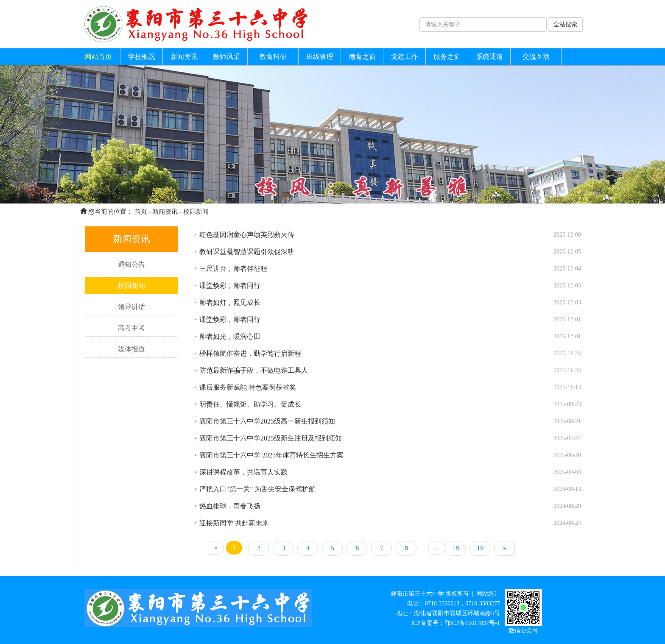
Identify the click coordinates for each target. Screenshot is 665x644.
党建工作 (405, 57)
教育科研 (273, 57)
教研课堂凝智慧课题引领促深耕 (247, 252)
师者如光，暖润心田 (230, 336)
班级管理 (320, 57)
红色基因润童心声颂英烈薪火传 (247, 235)
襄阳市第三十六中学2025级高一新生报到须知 (267, 421)
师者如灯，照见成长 (230, 302)
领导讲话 (131, 307)
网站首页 (98, 57)
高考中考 (131, 328)
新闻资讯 (184, 57)
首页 (141, 212)
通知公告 (131, 264)
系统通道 (489, 57)
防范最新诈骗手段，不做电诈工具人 (254, 370)
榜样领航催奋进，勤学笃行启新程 (250, 353)
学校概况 (142, 57)
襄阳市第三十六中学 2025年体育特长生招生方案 (271, 455)
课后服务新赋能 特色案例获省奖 (248, 387)
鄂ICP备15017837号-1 (472, 623)
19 (480, 548)
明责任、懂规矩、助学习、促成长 (250, 404)
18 (455, 548)
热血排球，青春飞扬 (230, 506)
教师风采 (226, 57)
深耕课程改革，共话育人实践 (243, 472)
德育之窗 (362, 57)
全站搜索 (565, 24)
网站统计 (488, 594)
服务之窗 (447, 57)
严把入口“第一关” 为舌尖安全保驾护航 (257, 489)
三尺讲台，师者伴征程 (233, 269)
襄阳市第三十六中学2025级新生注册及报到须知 (271, 438)
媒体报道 (131, 349)
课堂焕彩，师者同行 (230, 286)
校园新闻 (196, 212)
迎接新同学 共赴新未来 (234, 523)
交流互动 (536, 57)
